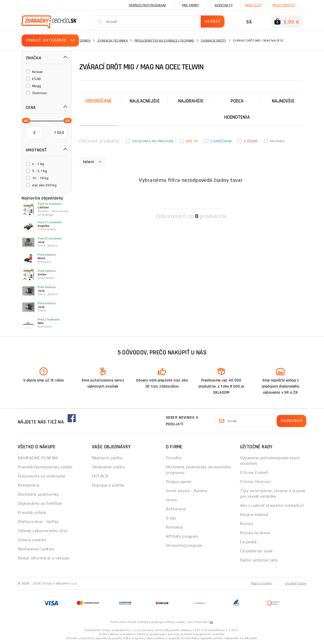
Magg (37, 86)
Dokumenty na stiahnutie (42, 476)
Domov (85, 41)
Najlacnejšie (145, 101)
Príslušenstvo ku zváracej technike (164, 41)
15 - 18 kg (40, 178)
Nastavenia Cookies (36, 549)
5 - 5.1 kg (40, 171)
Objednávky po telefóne (40, 503)
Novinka (278, 141)
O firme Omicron (255, 482)
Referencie (176, 509)
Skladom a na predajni (153, 141)
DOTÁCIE (100, 476)
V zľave (251, 141)
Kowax (37, 72)
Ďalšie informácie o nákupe (43, 558)
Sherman (40, 93)
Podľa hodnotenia (237, 109)
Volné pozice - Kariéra (187, 491)
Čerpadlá (248, 542)
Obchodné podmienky (38, 494)
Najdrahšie (191, 101)
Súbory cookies (32, 540)
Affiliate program (182, 536)
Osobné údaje (295, 583)
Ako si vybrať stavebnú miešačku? (272, 505)
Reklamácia (28, 485)
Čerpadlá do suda (256, 551)
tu (211, 622)
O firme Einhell (254, 472)
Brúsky (247, 524)
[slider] (25, 120)
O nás (171, 518)
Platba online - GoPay (38, 522)
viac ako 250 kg (44, 185)
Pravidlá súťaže (32, 512)
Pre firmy (190, 5)
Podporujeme (179, 482)
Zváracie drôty (214, 41)
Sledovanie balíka (108, 467)
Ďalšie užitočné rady (259, 560)
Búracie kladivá (254, 515)
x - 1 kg (38, 164)
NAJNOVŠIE (283, 101)
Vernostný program (147, 5)
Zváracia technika (113, 41)
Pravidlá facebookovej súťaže (45, 467)
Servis (171, 500)
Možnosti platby (107, 458)
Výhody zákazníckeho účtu (43, 531)
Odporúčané (98, 101)
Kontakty (224, 5)
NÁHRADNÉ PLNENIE (38, 458)
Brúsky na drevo (255, 533)
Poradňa (174, 458)
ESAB (36, 79)
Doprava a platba (108, 485)
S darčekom (221, 141)
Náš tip (192, 141)
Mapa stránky (260, 583)
